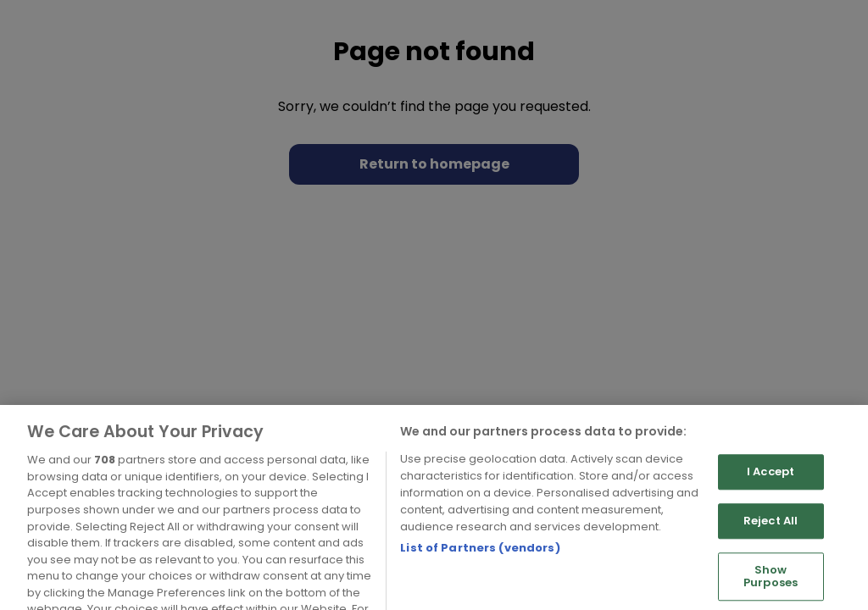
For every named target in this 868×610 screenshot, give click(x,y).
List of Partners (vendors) (480, 567)
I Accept (771, 491)
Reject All (771, 540)
